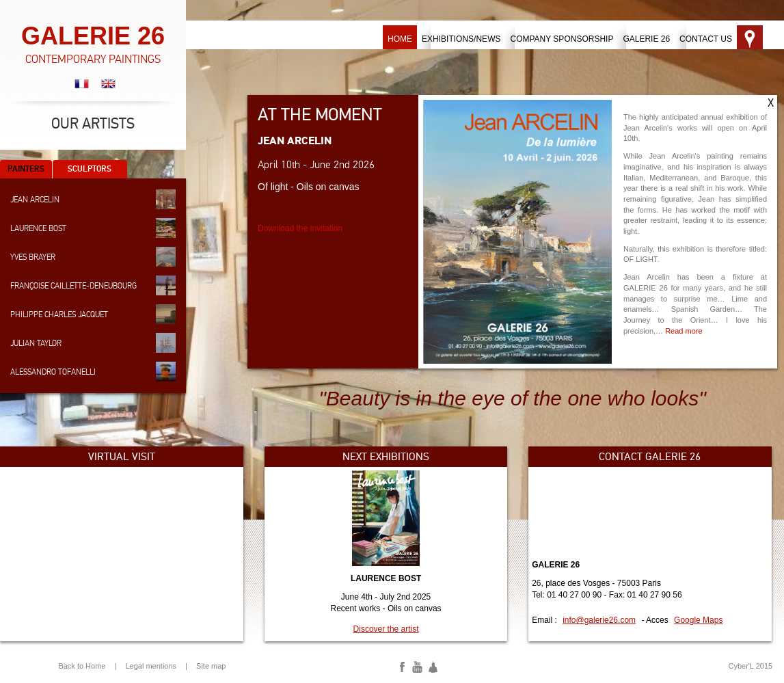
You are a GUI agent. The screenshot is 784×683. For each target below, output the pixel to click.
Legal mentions (151, 666)
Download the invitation (300, 228)
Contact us (706, 39)
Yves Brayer (93, 257)
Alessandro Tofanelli (93, 372)
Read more (684, 331)
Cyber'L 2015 (750, 666)
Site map (211, 666)
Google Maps (698, 620)
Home (400, 39)
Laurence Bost (93, 228)
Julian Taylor (93, 343)
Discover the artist (386, 629)
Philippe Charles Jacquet (93, 314)
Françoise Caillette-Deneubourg (93, 285)
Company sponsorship (562, 39)
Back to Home (82, 666)
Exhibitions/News (461, 39)
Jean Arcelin (93, 199)
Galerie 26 (646, 39)
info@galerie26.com (599, 620)
